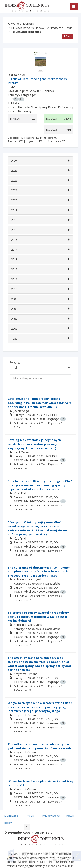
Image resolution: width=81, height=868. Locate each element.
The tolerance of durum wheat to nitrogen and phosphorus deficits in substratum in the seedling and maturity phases (39, 571)
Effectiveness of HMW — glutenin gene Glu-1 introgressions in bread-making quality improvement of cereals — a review (40, 485)
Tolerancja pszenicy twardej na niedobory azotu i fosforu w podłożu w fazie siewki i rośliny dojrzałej (38, 617)
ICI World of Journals (21, 24)
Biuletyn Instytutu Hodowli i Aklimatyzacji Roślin (42, 28)
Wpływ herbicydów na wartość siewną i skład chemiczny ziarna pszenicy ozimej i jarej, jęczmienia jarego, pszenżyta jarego (40, 707)
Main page (11, 816)
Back (68, 36)
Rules (30, 816)
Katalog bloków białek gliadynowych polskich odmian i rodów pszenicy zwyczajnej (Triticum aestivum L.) (34, 444)
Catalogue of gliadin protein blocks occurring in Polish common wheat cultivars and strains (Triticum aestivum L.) (40, 403)
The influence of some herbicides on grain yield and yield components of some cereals (40, 746)
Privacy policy (51, 816)
